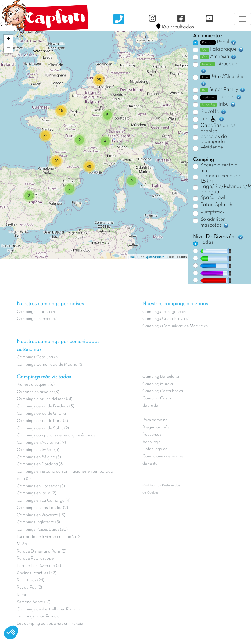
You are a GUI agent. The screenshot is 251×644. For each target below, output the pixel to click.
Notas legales (155, 449)
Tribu (218, 104)
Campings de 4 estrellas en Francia (48, 609)
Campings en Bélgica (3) (39, 457)
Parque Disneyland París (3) (42, 551)
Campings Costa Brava (164, 319)
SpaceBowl (213, 198)
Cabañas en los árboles (218, 128)
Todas (207, 242)
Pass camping (155, 420)
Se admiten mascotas (215, 223)
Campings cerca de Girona (41, 414)
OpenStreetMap (156, 257)
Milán (22, 544)
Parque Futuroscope (35, 558)
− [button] (8, 48)
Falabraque (222, 49)
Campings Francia (34, 319)
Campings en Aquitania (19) (41, 443)
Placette (213, 112)
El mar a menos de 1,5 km (221, 179)
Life (212, 119)
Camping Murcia (158, 384)
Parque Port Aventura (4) (39, 566)
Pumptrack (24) (30, 580)
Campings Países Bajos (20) (42, 530)
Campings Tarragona (162, 312)
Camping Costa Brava (163, 391)
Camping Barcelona (161, 377)
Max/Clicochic (222, 80)
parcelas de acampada (214, 139)
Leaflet (133, 257)
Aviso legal (152, 442)
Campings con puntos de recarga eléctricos (56, 435)
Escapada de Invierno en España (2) (49, 537)
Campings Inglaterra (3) (38, 522)
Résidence (212, 147)
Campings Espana (33, 312)
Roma (22, 595)
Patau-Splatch (216, 205)
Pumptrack (213, 212)
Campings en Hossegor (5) (41, 486)
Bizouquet (220, 68)
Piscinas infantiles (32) (36, 573)
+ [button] (8, 39)
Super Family (223, 90)
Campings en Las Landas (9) (42, 508)
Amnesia (219, 57)
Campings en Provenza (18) (41, 515)
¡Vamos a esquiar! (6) (36, 385)
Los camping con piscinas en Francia (50, 624)
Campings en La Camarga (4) (44, 501)
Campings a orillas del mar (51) (45, 399)
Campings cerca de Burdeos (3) (45, 406)
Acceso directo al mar (220, 168)
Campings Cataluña (35, 357)
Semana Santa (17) (34, 602)
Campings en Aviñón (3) (38, 450)
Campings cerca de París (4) (42, 421)
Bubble (221, 97)
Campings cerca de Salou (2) (43, 428)
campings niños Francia (38, 616)
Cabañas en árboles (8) (38, 392)
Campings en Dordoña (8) (40, 464)
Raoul (219, 42)
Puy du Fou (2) (29, 587)
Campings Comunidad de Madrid (47, 365)
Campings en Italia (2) (36, 493)
